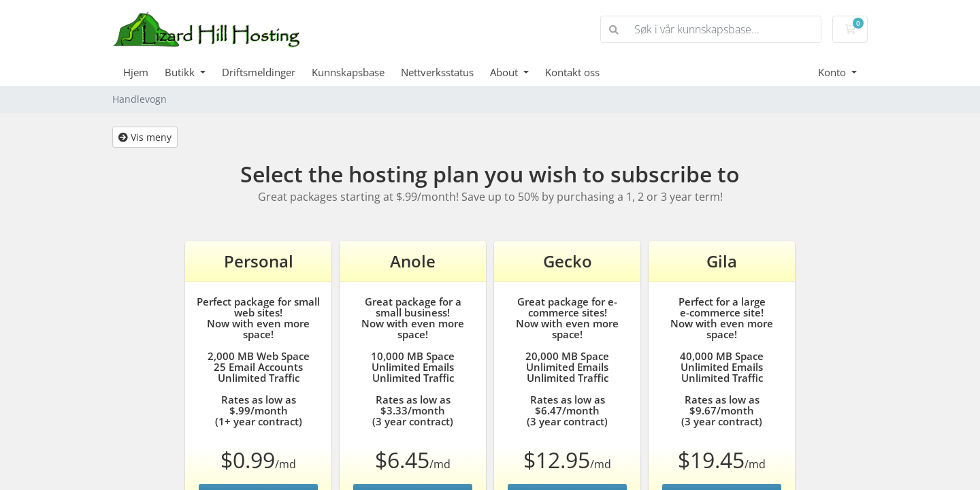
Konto (833, 72)
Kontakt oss (572, 72)
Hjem (136, 72)
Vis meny (145, 137)
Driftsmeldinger (259, 72)
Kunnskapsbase (348, 72)
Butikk (181, 72)
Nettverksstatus (437, 72)
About (505, 72)
